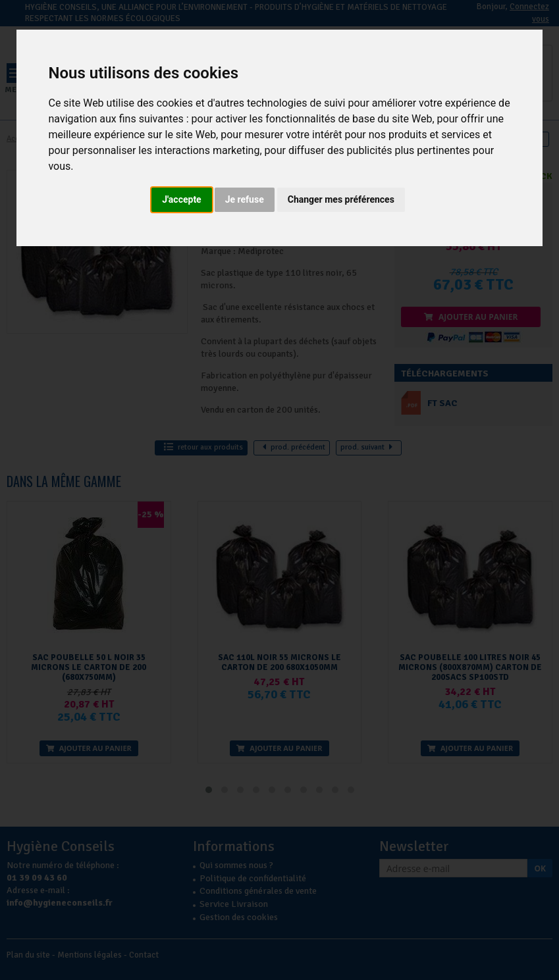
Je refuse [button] (245, 199)
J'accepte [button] (182, 199)
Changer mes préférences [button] (341, 199)
